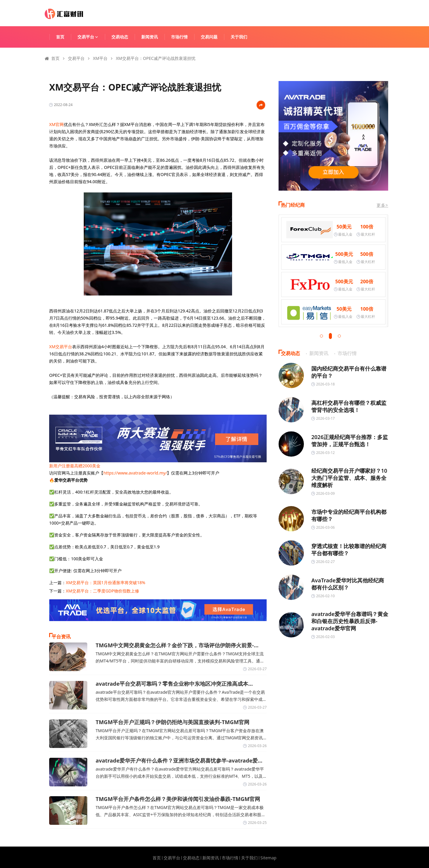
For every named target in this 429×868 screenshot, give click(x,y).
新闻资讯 (150, 37)
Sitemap (268, 858)
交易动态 (120, 37)
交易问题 (209, 37)
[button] (321, 336)
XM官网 (56, 124)
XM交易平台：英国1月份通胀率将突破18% (106, 582)
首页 (60, 37)
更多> (382, 205)
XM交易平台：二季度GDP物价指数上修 (102, 591)
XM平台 (100, 58)
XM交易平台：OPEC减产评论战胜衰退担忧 (156, 58)
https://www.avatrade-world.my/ (135, 473)
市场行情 (179, 37)
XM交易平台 (61, 347)
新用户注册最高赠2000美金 (75, 466)
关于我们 (239, 37)
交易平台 (91, 37)
